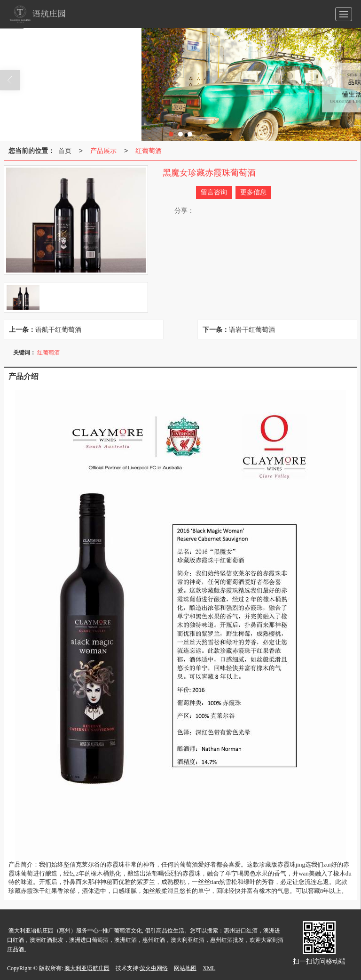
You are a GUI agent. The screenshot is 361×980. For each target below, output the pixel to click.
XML (209, 968)
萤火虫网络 (154, 968)
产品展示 (103, 151)
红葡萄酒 (149, 151)
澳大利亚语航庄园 (87, 968)
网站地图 (185, 968)
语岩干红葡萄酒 (252, 329)
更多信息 (253, 192)
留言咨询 (214, 192)
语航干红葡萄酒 (58, 329)
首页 (65, 151)
